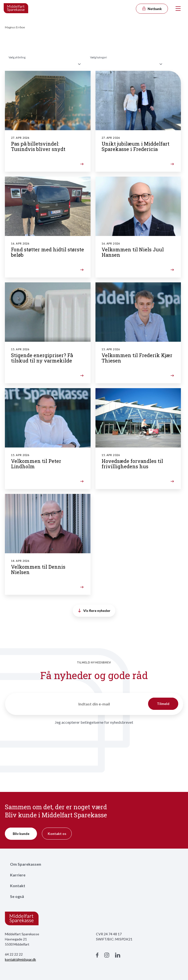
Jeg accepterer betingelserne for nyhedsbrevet (94, 722)
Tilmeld (163, 704)
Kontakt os (57, 834)
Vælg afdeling (17, 57)
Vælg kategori (99, 57)
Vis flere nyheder (94, 611)
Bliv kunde (21, 834)
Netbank (152, 9)
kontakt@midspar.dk (20, 959)
